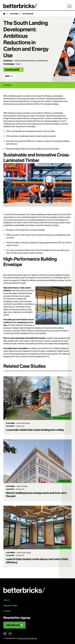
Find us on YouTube (10, 634)
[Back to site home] (37, 590)
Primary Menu (69, 6)
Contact (7, 611)
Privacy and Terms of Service (27, 638)
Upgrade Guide (10, 605)
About (6, 600)
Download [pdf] (12, 70)
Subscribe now (13, 625)
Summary (7, 85)
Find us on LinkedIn (5, 634)
